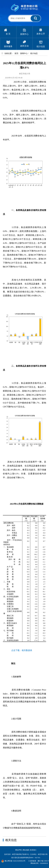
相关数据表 (27, 650)
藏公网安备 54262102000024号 (13, 861)
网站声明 (18, 850)
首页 (16, 53)
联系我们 (33, 850)
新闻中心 (24, 53)
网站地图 (26, 850)
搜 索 (35, 19)
